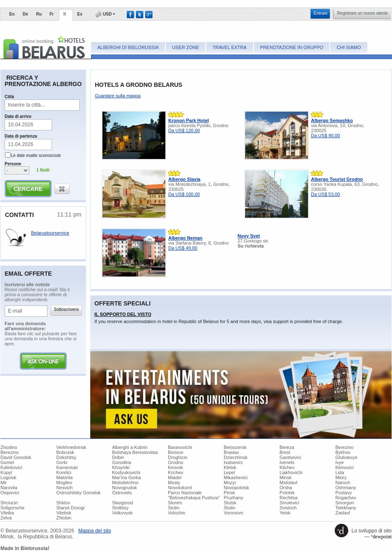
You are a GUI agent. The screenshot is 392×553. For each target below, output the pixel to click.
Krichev (176, 472)
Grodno (176, 462)
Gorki (62, 462)
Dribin (118, 457)
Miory (341, 477)
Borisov (176, 452)
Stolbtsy (120, 508)
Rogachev (346, 498)
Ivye (340, 462)
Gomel (7, 462)
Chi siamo (349, 47)
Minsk (286, 477)
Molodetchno (125, 483)
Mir (4, 483)
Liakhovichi (291, 472)
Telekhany (346, 508)
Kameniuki (67, 467)
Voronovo (233, 513)
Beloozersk (235, 447)
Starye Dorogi (70, 508)
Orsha (286, 488)
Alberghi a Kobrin (130, 447)
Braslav (231, 452)
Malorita (64, 477)
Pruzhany (233, 498)
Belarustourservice (50, 233)
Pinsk (229, 493)
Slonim (175, 503)
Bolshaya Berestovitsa (135, 452)
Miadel (175, 477)
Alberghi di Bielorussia (128, 47)
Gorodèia (122, 462)
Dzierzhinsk (236, 457)
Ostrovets (122, 493)
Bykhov (343, 452)
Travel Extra (229, 47)
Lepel (229, 472)
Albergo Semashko (332, 120)
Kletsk (230, 467)
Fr (52, 14)
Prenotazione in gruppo (292, 47)
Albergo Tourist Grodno (337, 179)
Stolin (174, 508)
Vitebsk (64, 513)
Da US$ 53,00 (325, 194)
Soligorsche (12, 508)
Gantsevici (290, 457)
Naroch (343, 483)
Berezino (344, 447)
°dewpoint (381, 537)
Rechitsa (289, 498)
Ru (39, 14)
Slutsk (230, 503)
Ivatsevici (233, 462)
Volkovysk (122, 513)
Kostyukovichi (126, 472)
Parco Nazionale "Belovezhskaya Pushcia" (194, 495)
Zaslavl (343, 513)
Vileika (7, 513)
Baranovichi (180, 447)
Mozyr (230, 483)
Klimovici (344, 467)
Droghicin (178, 457)
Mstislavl (288, 483)
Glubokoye (346, 457)
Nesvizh (64, 488)
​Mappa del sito (95, 531)
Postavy (344, 493)
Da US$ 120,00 (184, 130)
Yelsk (285, 513)
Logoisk (8, 477)
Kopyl (6, 472)
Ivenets (287, 462)
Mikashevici (236, 477)
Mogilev (64, 483)
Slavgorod (123, 503)
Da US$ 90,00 (325, 136)
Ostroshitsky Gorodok (78, 493)
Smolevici (289, 503)
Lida (340, 472)
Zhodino (9, 447)
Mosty (174, 483)
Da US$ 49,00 (183, 248)
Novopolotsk (237, 488)
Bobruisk (65, 452)
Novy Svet (249, 236)
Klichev (287, 467)
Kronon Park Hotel (189, 120)
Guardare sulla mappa (118, 96)
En (12, 14)
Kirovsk (175, 467)
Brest (285, 452)
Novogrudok (124, 488)
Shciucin (9, 503)
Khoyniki (121, 467)
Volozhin (177, 513)
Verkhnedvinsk (71, 447)
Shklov (63, 503)
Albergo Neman (185, 238)
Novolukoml (180, 488)
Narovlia (9, 488)
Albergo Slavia (184, 179)
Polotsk (287, 493)
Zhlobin (64, 518)
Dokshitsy (66, 457)
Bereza (287, 447)
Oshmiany (346, 488)
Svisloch (288, 508)
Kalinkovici (11, 467)
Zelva (6, 518)
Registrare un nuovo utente (362, 13)
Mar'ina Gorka (127, 477)
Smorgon (345, 503)
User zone (186, 47)
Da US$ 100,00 (184, 194)
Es (80, 14)
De (25, 14)
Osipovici (10, 493)
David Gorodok (16, 457)
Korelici (64, 472)
